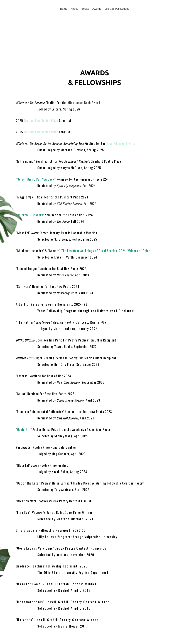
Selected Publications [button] (117, 9)
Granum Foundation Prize (41, 121)
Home (64, 9)
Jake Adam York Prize (121, 143)
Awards (97, 9)
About (74, 9)
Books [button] (85, 9)
